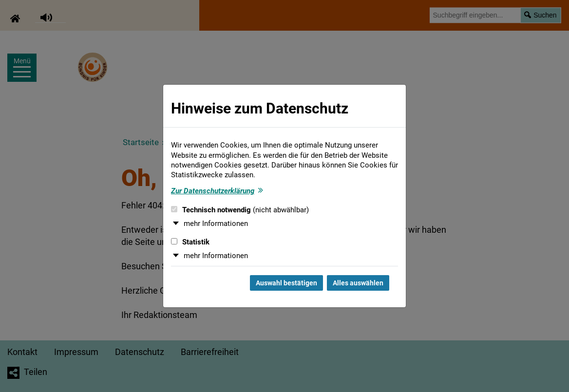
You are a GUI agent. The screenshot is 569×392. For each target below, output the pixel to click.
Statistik (190, 242)
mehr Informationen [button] (216, 224)
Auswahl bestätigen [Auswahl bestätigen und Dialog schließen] (286, 283)
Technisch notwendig (240, 210)
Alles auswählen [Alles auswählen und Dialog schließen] (358, 283)
